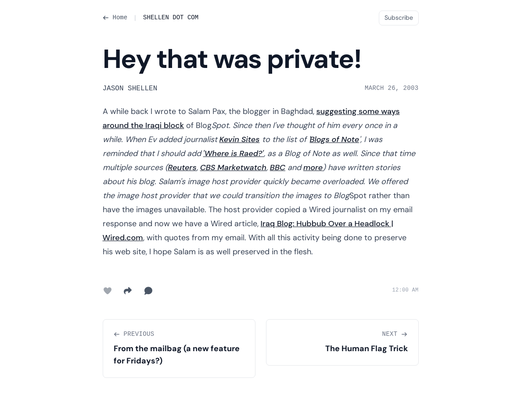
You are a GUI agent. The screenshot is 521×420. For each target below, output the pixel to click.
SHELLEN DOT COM (171, 18)
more (313, 167)
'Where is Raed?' (234, 153)
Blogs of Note (335, 139)
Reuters (182, 167)
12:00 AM (405, 290)
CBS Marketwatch (233, 167)
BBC (278, 167)
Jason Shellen (130, 89)
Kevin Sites (240, 139)
